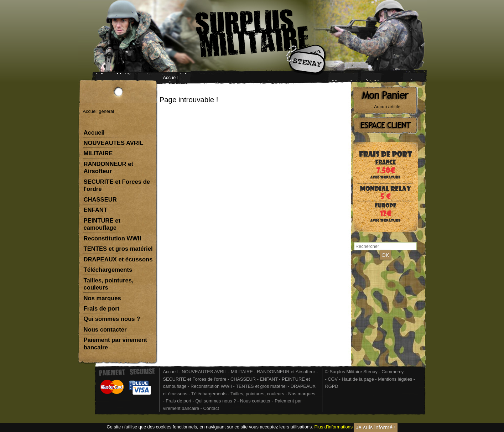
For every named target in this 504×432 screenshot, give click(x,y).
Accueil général (99, 111)
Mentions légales (395, 379)
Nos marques (102, 298)
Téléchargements (108, 270)
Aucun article (387, 107)
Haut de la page (358, 379)
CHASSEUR (100, 200)
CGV (333, 379)
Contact (211, 408)
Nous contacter (105, 330)
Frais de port (102, 309)
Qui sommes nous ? (112, 319)
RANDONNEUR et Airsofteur (108, 168)
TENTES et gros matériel (118, 249)
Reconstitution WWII (113, 238)
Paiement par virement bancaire (115, 343)
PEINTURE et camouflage (102, 224)
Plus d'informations (333, 427)
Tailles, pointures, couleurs (109, 284)
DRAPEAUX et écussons (118, 259)
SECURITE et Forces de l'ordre (117, 185)
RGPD (332, 386)
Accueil (170, 77)
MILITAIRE (98, 153)
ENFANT (96, 210)
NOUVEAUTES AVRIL (114, 143)
